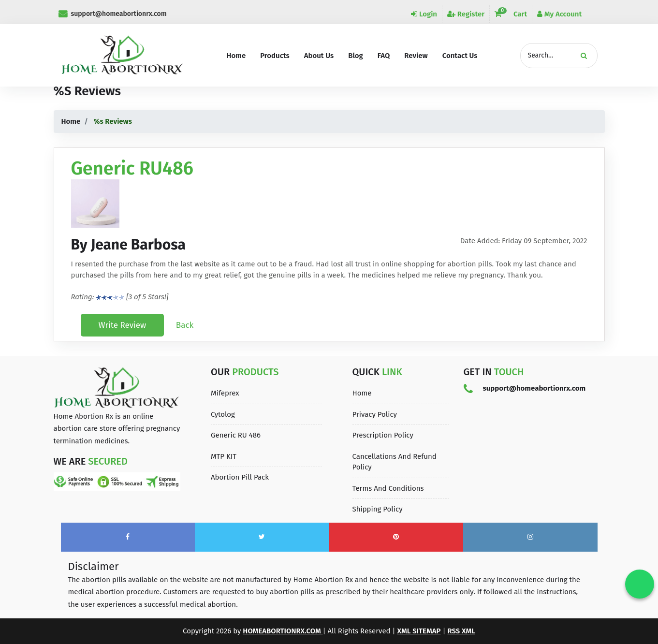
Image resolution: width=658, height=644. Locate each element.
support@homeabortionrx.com (113, 14)
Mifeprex (225, 393)
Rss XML (461, 631)
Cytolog (223, 414)
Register (466, 14)
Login (424, 14)
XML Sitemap (419, 631)
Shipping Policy (378, 509)
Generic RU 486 (236, 435)
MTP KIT (224, 456)
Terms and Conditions (388, 488)
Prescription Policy (383, 435)
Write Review (123, 325)
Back (185, 325)
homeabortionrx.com (283, 631)
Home (71, 121)
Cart (511, 14)
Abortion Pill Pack (240, 477)
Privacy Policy (375, 414)
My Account (559, 14)
